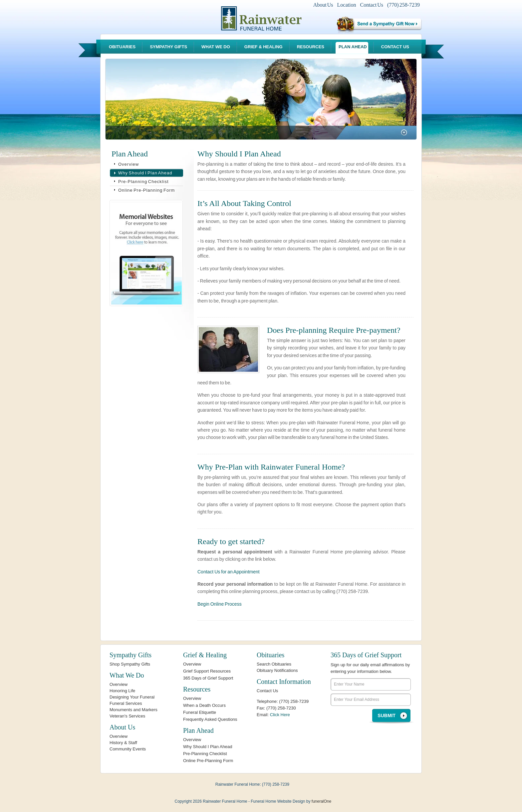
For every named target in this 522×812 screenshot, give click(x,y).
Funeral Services (126, 703)
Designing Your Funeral (132, 697)
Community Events (128, 749)
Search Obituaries (274, 664)
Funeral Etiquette (200, 712)
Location (347, 5)
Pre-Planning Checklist (143, 182)
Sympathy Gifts (168, 47)
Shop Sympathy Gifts (130, 664)
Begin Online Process (220, 604)
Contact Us (372, 5)
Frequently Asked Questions (210, 719)
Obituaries (122, 47)
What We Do (216, 47)
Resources (311, 47)
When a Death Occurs (204, 705)
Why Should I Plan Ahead (145, 173)
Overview (129, 164)
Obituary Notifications (277, 670)
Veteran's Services (127, 716)
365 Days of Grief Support (208, 678)
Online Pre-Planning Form (146, 190)
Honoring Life (122, 691)
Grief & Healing (263, 47)
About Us (323, 5)
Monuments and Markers (133, 710)
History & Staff (123, 743)
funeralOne (321, 801)
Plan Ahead (353, 47)
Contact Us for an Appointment (229, 572)
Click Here (280, 715)
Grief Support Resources (207, 671)
